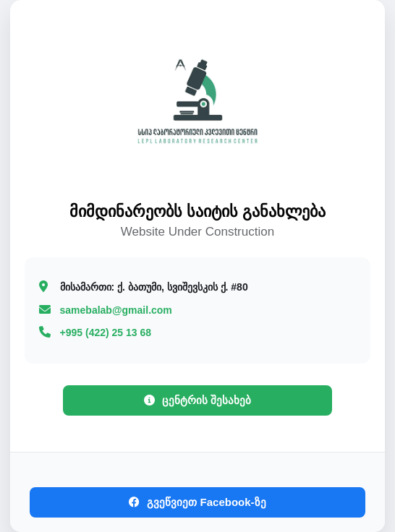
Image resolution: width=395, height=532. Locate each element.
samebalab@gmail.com (116, 310)
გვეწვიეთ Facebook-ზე (197, 502)
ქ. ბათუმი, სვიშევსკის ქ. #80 (154, 287)
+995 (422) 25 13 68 (106, 332)
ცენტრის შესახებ (197, 400)
